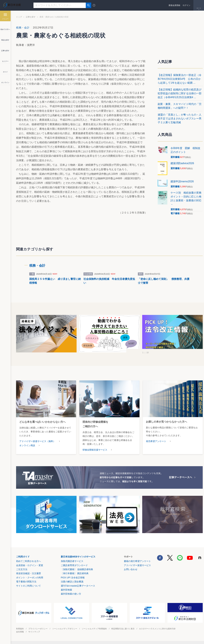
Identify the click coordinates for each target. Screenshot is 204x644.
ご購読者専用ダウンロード (74, 565)
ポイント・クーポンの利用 (30, 578)
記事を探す (31, 17)
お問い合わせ (131, 569)
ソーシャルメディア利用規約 (94, 629)
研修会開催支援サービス (95, 450)
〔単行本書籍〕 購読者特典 (75, 573)
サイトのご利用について (28, 586)
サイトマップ (34, 632)
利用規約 (20, 629)
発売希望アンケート (156, 441)
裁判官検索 (66, 590)
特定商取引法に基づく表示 (123, 629)
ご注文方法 (22, 569)
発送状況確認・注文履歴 (28, 573)
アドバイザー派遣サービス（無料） (37, 441)
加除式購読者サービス (72, 561)
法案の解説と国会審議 (72, 582)
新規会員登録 (174, 5)
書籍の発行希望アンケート (137, 561)
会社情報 (20, 632)
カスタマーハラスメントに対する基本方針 (157, 629)
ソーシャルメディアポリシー (65, 629)
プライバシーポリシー (38, 629)
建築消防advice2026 (182, 163)
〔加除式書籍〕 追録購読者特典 (77, 569)
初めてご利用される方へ (28, 561)
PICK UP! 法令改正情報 (73, 578)
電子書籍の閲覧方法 (26, 582)
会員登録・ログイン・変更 (30, 565)
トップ (19, 17)
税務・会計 (23, 28)
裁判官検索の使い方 (71, 594)
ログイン (186, 5)
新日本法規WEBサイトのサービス (78, 557)
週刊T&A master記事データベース (78, 586)
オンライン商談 (27, 445)
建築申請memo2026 (182, 181)
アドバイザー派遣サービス (137, 565)
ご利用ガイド (23, 557)
